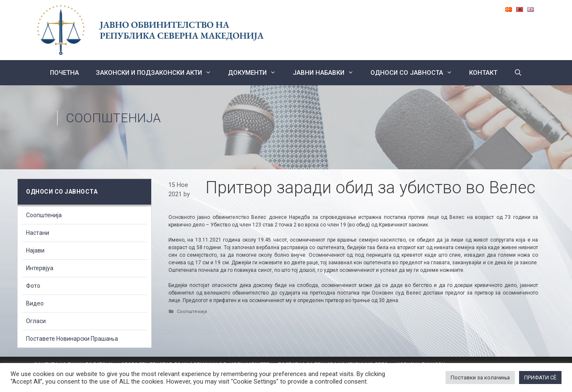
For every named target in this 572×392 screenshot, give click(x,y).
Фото (33, 286)
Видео (35, 303)
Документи (256, 73)
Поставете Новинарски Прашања (72, 339)
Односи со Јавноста (416, 73)
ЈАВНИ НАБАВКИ (327, 73)
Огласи (36, 321)
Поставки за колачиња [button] (480, 378)
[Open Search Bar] (518, 73)
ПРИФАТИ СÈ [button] (540, 378)
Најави (35, 250)
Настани (38, 233)
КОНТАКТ (483, 73)
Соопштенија (113, 118)
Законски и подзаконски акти (158, 73)
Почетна (64, 73)
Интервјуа (40, 268)
